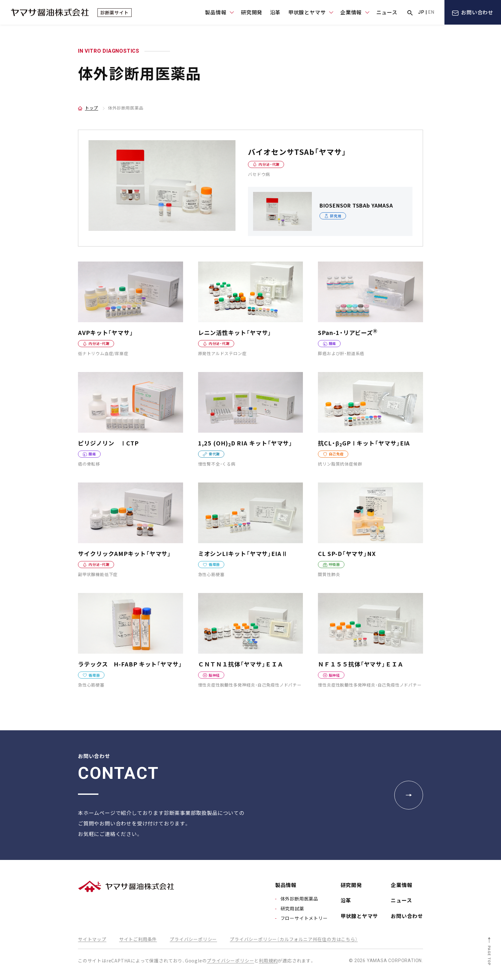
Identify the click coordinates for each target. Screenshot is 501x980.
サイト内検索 (410, 13)
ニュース (387, 12)
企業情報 (401, 885)
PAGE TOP (489, 956)
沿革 (275, 12)
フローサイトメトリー (304, 918)
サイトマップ (92, 939)
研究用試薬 (292, 908)
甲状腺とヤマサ (359, 916)
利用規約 (268, 961)
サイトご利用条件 (138, 939)
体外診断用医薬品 (299, 899)
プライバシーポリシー (193, 939)
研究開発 (252, 12)
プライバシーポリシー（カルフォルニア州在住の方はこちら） (294, 939)
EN (431, 12)
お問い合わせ (477, 12)
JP (421, 12)
